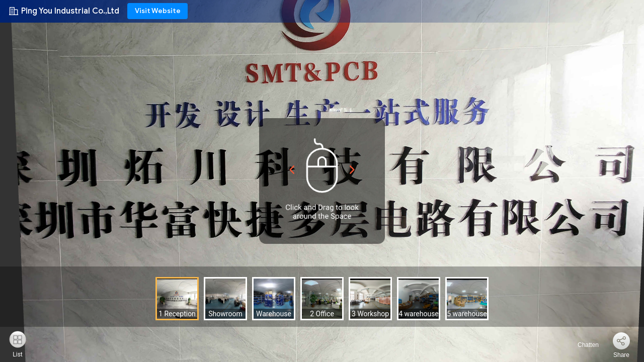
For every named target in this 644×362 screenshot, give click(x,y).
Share (621, 355)
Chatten (582, 345)
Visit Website (158, 11)
